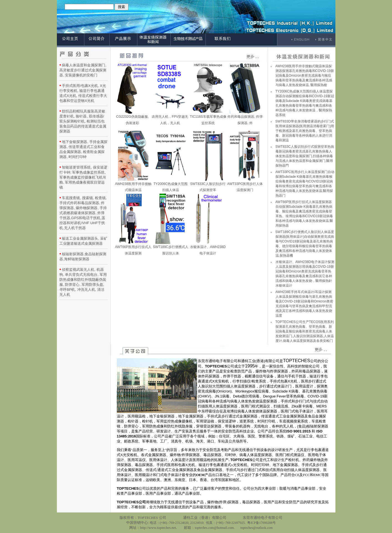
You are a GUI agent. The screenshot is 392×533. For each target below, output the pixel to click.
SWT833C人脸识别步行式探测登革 (208, 185)
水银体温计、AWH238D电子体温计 (208, 248)
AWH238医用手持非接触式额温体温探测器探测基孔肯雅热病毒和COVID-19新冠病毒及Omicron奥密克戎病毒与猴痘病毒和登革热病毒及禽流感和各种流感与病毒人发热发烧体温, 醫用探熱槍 (305, 76)
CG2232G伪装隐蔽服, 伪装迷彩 (132, 118)
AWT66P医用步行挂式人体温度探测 (133, 248)
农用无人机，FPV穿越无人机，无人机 (170, 118)
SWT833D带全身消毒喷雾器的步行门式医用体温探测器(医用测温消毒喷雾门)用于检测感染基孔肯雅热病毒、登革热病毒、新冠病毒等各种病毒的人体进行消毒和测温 (305, 131)
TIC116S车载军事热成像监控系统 (208, 118)
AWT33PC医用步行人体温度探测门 (245, 185)
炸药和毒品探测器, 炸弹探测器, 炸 (245, 118)
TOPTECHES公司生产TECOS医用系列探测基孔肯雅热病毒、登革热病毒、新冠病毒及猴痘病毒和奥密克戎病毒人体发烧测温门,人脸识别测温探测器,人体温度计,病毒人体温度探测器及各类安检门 (305, 331)
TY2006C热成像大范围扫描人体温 (171, 185)
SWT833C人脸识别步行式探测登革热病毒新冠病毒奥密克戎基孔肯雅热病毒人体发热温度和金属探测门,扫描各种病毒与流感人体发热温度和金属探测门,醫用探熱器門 (305, 156)
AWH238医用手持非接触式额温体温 (133, 185)
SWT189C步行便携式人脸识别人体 (170, 248)
